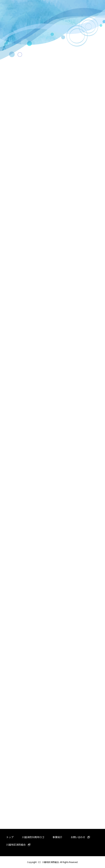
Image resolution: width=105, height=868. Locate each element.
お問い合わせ (80, 837)
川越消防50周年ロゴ (33, 837)
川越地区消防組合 (18, 845)
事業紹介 (57, 837)
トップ (10, 837)
